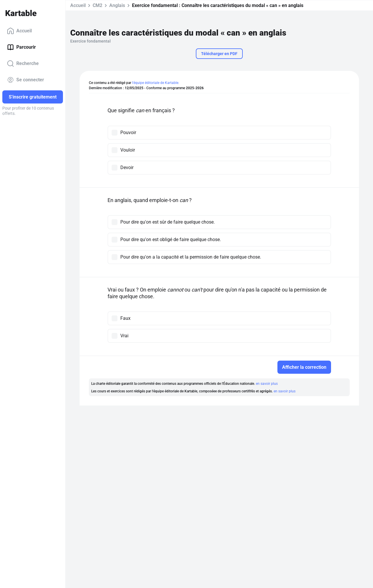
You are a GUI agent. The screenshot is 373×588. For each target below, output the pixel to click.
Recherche (23, 64)
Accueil (19, 31)
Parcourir (21, 47)
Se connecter (25, 80)
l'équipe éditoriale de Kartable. (156, 83)
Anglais (117, 5)
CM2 (97, 5)
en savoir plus (267, 384)
